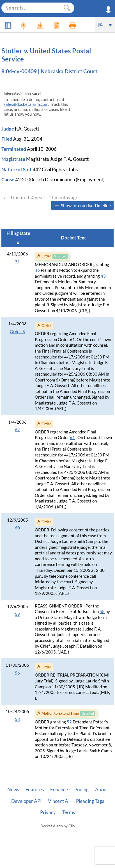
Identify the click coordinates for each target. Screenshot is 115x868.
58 (102, 612)
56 (17, 673)
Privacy (48, 812)
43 (103, 276)
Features (35, 790)
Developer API (26, 801)
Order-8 (17, 332)
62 (17, 430)
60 (17, 528)
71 (17, 262)
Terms (69, 812)
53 (17, 719)
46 (37, 270)
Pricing (81, 790)
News (13, 790)
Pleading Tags (90, 801)
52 (69, 722)
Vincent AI (59, 801)
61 (72, 438)
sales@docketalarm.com (26, 104)
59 (17, 614)
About (102, 790)
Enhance (59, 790)
